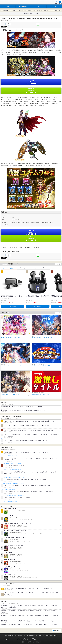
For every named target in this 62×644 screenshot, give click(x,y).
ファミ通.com (46, 636)
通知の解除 (38, 636)
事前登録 (26, 14)
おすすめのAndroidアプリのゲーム (30, 10)
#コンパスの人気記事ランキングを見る (10, 456)
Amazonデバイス (32, 268)
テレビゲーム (42, 268)
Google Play (31, 91)
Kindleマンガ (22, 268)
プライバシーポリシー (29, 636)
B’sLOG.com (53, 636)
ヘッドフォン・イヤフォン (9, 268)
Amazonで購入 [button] (13, 306)
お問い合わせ (8, 636)
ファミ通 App (6, 2)
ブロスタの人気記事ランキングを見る (9, 502)
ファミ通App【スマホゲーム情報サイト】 (10, 10)
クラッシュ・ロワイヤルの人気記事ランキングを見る (13, 470)
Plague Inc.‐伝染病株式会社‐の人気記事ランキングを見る (13, 483)
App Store (31, 82)
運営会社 (20, 636)
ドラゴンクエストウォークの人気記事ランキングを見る (13, 477)
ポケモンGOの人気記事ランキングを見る (10, 489)
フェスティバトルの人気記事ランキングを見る (11, 464)
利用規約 (15, 636)
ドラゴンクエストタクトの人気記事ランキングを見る (13, 495)
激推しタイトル (34, 14)
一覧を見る (58, 264)
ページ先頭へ (57, 630)
